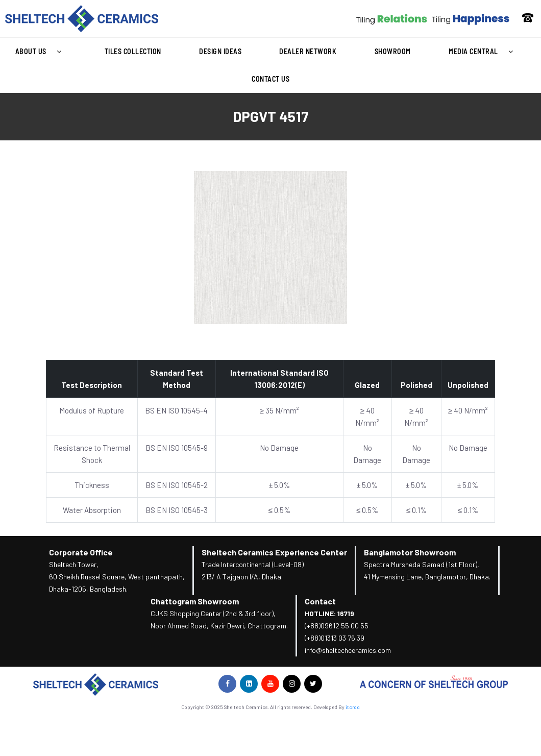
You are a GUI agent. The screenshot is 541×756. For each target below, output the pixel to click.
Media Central (483, 52)
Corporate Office (81, 552)
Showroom (393, 51)
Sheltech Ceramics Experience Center (274, 552)
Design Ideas (220, 51)
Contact (320, 601)
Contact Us (270, 79)
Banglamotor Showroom (410, 552)
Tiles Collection (133, 51)
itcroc (353, 707)
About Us (41, 52)
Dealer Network (308, 51)
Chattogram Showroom (195, 601)
